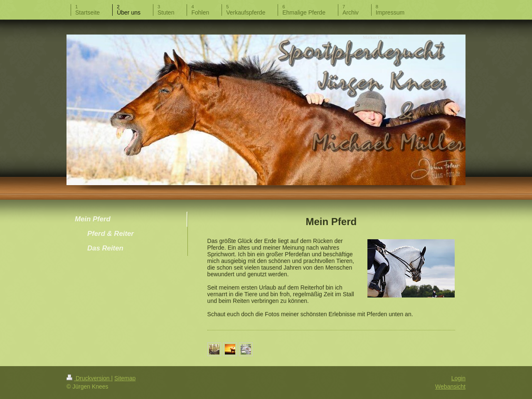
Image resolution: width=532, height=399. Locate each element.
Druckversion (89, 378)
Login (458, 378)
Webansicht (450, 387)
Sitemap (125, 378)
